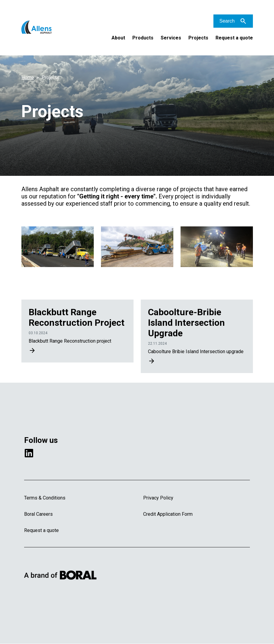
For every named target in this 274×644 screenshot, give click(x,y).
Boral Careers (38, 514)
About (118, 38)
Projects (198, 38)
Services (171, 38)
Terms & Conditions (45, 498)
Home (28, 78)
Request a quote (234, 38)
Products (143, 38)
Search (227, 21)
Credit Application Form (168, 514)
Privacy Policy (158, 498)
